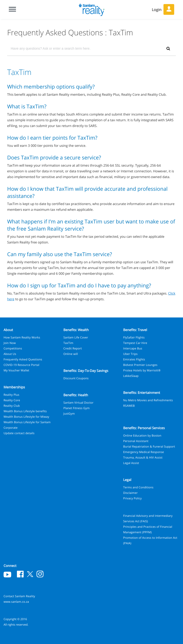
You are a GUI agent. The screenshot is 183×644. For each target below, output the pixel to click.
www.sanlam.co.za (16, 602)
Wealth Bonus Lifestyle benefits (25, 411)
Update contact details (19, 433)
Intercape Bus (133, 348)
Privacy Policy (132, 498)
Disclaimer (130, 493)
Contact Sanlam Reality (19, 596)
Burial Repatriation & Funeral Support (149, 446)
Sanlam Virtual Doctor (78, 403)
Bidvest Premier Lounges (140, 365)
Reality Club (12, 406)
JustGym (69, 414)
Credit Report (73, 348)
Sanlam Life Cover (76, 337)
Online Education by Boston (142, 435)
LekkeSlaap (131, 376)
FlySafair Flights (134, 337)
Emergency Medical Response (144, 452)
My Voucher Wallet (16, 370)
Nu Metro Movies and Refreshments (148, 400)
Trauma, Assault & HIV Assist (143, 457)
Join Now (10, 343)
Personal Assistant (136, 441)
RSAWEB (129, 406)
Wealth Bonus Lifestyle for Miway (26, 417)
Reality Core (12, 400)
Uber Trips (130, 354)
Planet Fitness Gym (76, 408)
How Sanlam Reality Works (22, 337)
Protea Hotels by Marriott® (142, 370)
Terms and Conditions (138, 487)
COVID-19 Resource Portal (21, 365)
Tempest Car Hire (135, 343)
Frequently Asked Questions (23, 359)
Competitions (13, 348)
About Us (10, 354)
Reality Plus (11, 395)
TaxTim (68, 343)
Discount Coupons (76, 378)
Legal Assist (131, 463)
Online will (71, 354)
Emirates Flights (134, 359)
